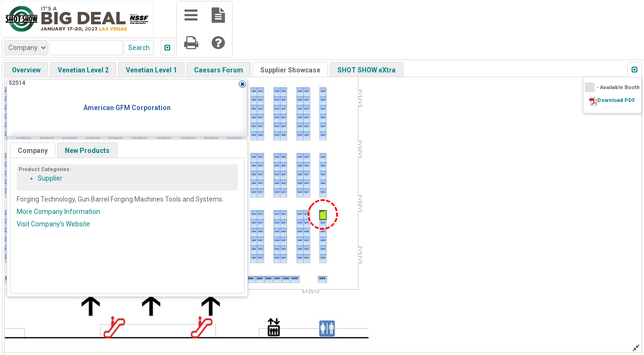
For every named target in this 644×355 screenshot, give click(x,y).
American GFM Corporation (127, 108)
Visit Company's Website (53, 224)
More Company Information (58, 212)
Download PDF (616, 100)
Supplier (50, 178)
